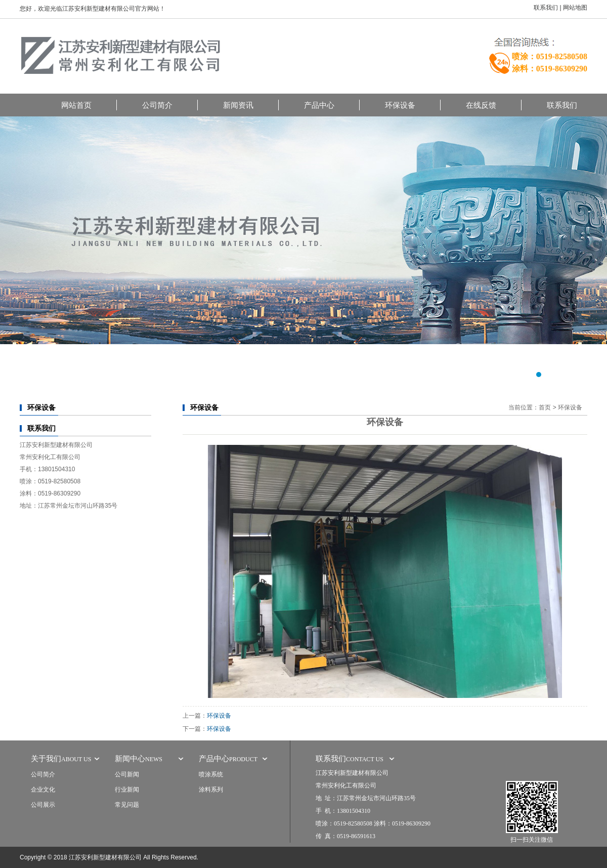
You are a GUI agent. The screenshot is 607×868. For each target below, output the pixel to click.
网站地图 (575, 8)
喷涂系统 (211, 774)
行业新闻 (127, 790)
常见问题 (127, 805)
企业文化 (43, 790)
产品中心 (319, 105)
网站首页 (76, 105)
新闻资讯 (238, 105)
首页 (545, 407)
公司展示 (43, 805)
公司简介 (157, 105)
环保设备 (400, 105)
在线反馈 (481, 105)
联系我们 (546, 8)
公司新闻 (127, 774)
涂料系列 (211, 790)
